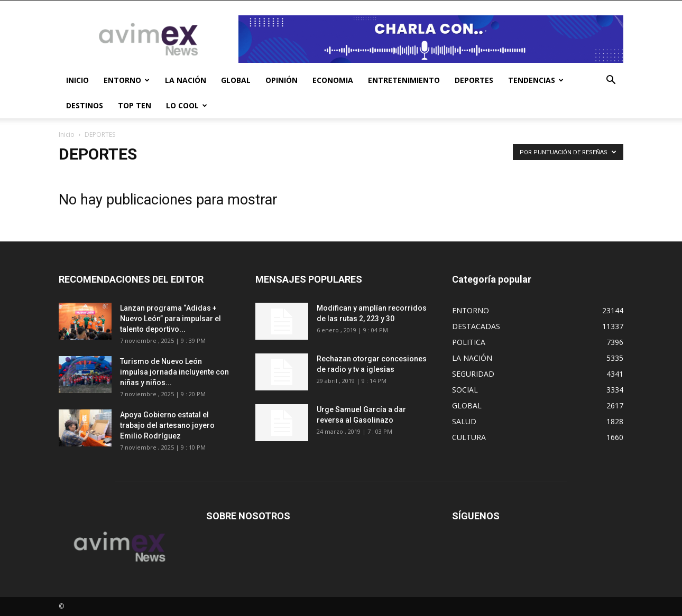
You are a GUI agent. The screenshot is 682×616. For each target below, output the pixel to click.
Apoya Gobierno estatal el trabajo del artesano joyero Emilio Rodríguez (167, 425)
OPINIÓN (282, 80)
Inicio (67, 134)
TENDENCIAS (536, 80)
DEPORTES (474, 80)
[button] (611, 81)
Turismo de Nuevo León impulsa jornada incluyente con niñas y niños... (174, 372)
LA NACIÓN (186, 80)
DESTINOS (85, 105)
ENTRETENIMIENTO (404, 80)
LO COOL (187, 105)
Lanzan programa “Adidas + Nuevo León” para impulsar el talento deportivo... (170, 319)
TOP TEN (135, 105)
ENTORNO (127, 80)
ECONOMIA (333, 80)
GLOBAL (236, 80)
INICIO (77, 80)
